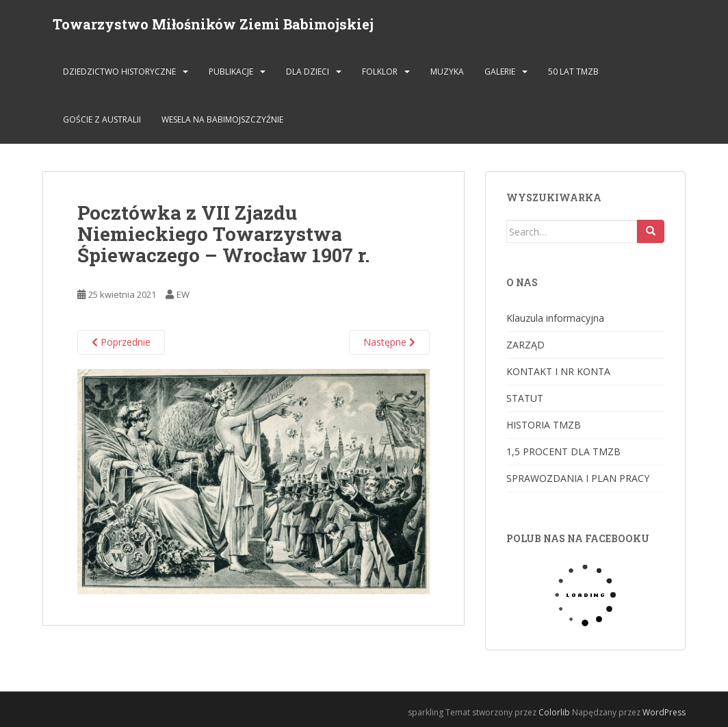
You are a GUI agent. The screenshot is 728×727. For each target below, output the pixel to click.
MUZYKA (447, 72)
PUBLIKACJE (231, 72)
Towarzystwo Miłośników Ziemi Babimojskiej (213, 24)
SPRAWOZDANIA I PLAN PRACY (578, 478)
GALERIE (500, 72)
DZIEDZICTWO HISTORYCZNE (119, 72)
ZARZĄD (525, 345)
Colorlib (554, 712)
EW (183, 294)
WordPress (664, 712)
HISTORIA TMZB (544, 425)
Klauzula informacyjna (555, 318)
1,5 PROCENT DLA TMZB (563, 451)
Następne (389, 342)
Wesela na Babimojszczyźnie (222, 119)
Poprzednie (121, 342)
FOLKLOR (380, 72)
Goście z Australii (102, 119)
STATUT (525, 398)
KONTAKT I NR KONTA (558, 371)
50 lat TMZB (573, 72)
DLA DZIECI (308, 72)
